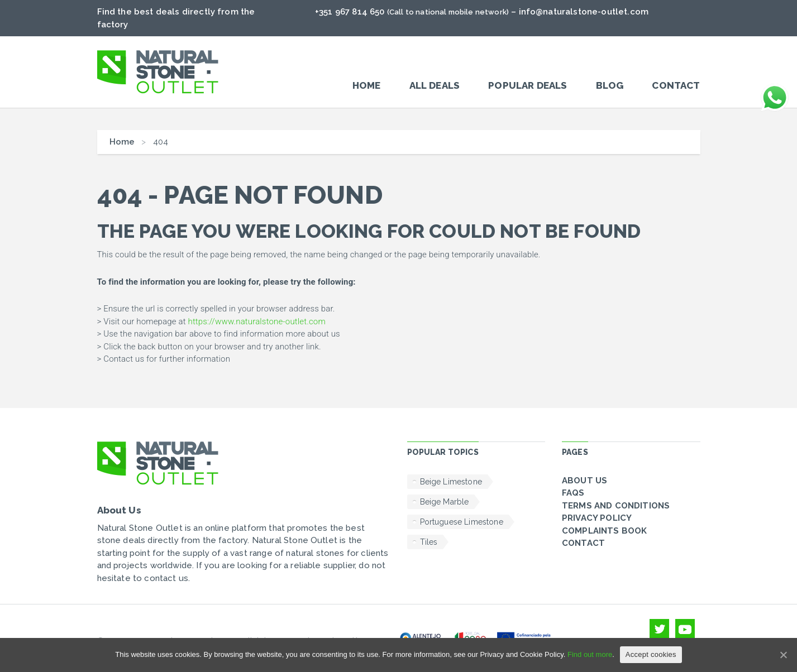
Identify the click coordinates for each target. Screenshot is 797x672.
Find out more (590, 654)
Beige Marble (445, 502)
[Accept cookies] (783, 655)
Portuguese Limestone (462, 522)
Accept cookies (651, 654)
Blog (610, 85)
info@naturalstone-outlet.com (584, 12)
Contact (676, 85)
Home (367, 85)
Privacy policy (597, 518)
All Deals (435, 85)
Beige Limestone (451, 482)
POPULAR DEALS (528, 85)
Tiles (429, 542)
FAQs (573, 493)
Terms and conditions (616, 506)
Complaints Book (604, 531)
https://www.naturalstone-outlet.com (256, 321)
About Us (584, 481)
